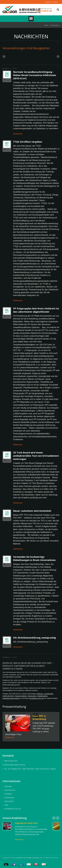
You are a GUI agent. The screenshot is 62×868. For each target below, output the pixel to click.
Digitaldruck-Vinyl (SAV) (26, 823)
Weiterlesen (18, 134)
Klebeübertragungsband (11, 698)
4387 (7, 80)
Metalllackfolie (42, 696)
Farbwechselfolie (21, 696)
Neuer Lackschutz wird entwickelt (32, 511)
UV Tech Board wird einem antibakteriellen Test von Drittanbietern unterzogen (36, 456)
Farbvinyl (40, 694)
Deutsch (55, 2)
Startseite (8, 786)
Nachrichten (55, 25)
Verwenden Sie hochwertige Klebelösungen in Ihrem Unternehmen (34, 558)
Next (58, 818)
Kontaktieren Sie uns (37, 698)
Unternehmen (10, 790)
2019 (7, 150)
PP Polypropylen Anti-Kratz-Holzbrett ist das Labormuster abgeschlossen (36, 310)
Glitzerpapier (32, 696)
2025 (7, 646)
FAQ (6, 805)
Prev (54, 818)
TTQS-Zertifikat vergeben (28, 142)
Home (46, 25)
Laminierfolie (49, 694)
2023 (7, 565)
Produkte (8, 794)
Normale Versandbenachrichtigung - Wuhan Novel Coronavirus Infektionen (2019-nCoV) (35, 75)
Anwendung (9, 798)
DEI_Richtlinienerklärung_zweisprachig (34, 638)
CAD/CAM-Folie (8, 696)
